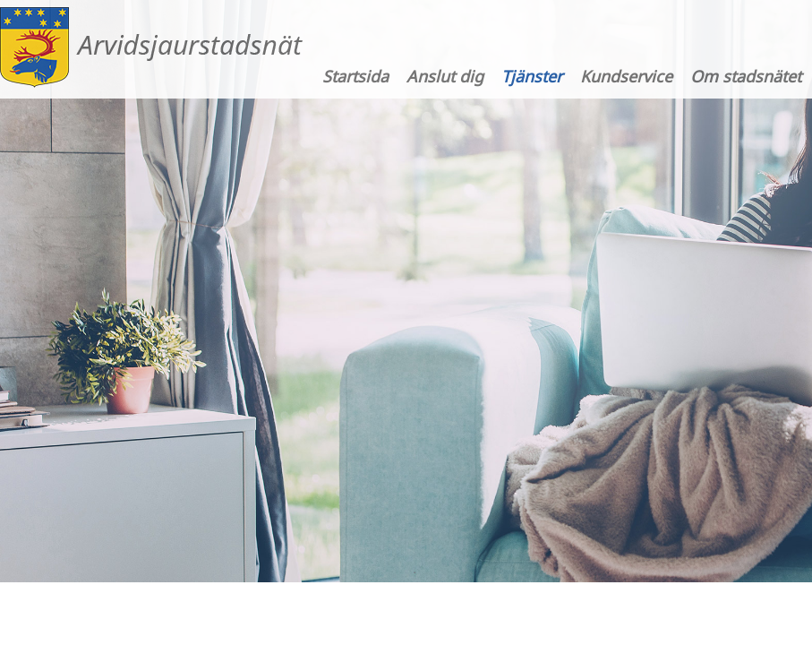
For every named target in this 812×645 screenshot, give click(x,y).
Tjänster (532, 76)
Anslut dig (445, 76)
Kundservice (626, 76)
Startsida (355, 76)
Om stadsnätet (746, 76)
